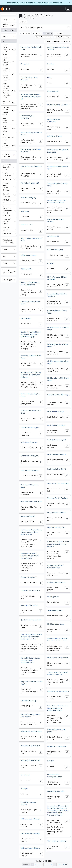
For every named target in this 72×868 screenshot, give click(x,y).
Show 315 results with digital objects (58, 41)
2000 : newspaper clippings (30, 848)
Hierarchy (37, 33)
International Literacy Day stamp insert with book (56, 201)
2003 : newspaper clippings (30, 819)
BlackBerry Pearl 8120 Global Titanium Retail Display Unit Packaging (31, 375)
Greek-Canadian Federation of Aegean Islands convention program (58, 544)
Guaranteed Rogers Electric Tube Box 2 (57, 295)
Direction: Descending (62, 37)
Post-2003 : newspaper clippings (29, 803)
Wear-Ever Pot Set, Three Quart (30, 486)
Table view (58, 33)
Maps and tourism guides (56, 527)
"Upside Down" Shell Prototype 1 (58, 396)
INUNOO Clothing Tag (28, 198)
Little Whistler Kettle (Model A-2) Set (58, 168)
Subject (6, 256)
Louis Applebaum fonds (9, 146)
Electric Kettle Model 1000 (30, 183)
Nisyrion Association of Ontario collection (55, 567)
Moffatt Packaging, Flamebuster (54, 120)
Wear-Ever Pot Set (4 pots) (57, 513)
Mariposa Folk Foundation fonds (9, 61)
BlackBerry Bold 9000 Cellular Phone (31, 357)
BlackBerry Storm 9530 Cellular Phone (58, 379)
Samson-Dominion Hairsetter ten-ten (58, 185)
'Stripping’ (24, 788)
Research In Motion (9, 229)
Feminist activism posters (56, 582)
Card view (48, 33)
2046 (59, 865)
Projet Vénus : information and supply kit (32, 683)
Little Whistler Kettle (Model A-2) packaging (58, 151)
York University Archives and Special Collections (9, 211)
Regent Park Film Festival (9, 195)
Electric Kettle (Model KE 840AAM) (56, 220)
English (9, 31)
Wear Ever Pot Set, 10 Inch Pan (58, 483)
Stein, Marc (9, 234)
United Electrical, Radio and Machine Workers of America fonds (9, 91)
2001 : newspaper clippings (57, 841)
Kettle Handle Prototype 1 (30, 470)
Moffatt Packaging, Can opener (58, 105)
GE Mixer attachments (29, 255)
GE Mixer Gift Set (27, 269)
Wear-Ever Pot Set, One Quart (31, 502)
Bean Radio (25, 211)
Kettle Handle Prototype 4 (56, 454)
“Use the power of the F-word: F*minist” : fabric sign (58, 673)
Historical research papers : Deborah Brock (30, 716)
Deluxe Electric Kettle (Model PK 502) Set (31, 151)
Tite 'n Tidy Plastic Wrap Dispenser (29, 79)
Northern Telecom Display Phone (30, 395)
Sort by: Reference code (44, 37)
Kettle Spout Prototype (29, 442)
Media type (7, 279)
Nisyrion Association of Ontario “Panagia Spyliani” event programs (30, 556)
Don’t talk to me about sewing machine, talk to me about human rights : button (31, 637)
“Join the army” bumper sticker (32, 620)
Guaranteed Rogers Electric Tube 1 (30, 303)
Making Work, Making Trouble (31, 731)
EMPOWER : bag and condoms (58, 691)
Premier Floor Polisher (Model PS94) (31, 48)
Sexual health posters (55, 610)
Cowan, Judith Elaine (9, 174)
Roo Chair (51, 64)
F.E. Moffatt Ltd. (9, 201)
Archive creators (6, 155)
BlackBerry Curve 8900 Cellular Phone (58, 362)
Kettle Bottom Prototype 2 (30, 428)
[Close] (70, 3)
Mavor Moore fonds (9, 129)
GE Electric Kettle (27, 225)
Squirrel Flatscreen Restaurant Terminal (58, 48)
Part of (6, 36)
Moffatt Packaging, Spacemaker (27, 117)
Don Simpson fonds (9, 120)
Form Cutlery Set (53, 91)
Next (65, 865)
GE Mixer (50, 263)
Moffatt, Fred (9, 180)
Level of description (8, 271)
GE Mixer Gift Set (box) (55, 250)
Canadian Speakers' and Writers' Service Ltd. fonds (9, 74)
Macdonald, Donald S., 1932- (9, 167)
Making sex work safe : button (58, 658)
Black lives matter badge (56, 624)
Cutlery (50, 78)
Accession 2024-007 (28, 516)
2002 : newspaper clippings (30, 833)
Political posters (53, 597)
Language (7, 20)
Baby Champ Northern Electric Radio (31, 240)
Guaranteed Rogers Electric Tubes (57, 312)
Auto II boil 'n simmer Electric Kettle (31, 412)
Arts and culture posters (29, 605)
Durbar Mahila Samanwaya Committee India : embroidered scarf (30, 660)
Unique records (9, 25)
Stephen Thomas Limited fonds (9, 111)
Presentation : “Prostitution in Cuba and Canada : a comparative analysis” (58, 708)
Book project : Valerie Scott (30, 746)
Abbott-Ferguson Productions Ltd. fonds (9, 49)
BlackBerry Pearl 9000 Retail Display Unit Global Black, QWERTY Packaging (31, 334)
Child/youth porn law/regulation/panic (55, 776)
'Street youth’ (25, 775)
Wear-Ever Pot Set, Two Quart (58, 498)
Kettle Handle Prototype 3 (30, 456)
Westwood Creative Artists (9, 221)
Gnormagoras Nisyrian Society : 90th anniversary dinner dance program (31, 532)
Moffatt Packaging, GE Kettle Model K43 (57, 278)
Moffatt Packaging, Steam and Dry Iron (31, 134)
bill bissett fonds (9, 102)
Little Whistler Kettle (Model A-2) (31, 167)
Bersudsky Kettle (53, 236)
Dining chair (25, 64)
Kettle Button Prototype (56, 412)
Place (5, 249)
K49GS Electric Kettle (55, 136)
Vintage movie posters (29, 577)
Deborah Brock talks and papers (56, 731)
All (4, 41)
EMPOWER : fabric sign (29, 701)
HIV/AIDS (50, 761)
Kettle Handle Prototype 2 (56, 469)
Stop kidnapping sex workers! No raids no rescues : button (58, 640)
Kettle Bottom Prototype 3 (57, 425)
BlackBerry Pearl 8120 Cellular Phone (58, 345)
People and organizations (9, 241)
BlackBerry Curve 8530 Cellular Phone (58, 329)
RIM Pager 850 (26, 318)
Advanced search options (32, 27)
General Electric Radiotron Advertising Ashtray (30, 284)
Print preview (25, 33)
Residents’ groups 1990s (56, 791)
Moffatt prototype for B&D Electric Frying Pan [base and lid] (31, 97)
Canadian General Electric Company (9, 187)
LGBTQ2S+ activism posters (30, 591)
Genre (5, 263)
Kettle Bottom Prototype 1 (57, 440)
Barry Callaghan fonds (9, 137)
